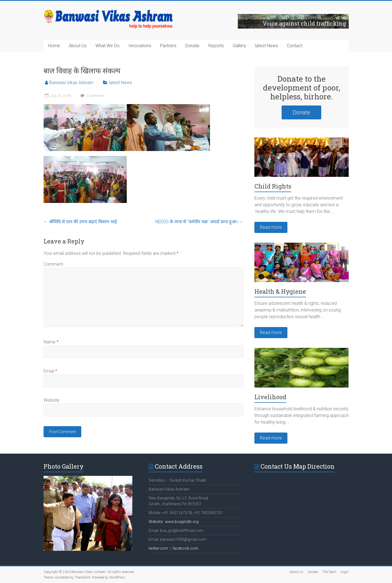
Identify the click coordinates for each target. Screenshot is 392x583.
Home (54, 46)
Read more (271, 227)
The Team (329, 572)
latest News (266, 46)
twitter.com (158, 548)
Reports (216, 46)
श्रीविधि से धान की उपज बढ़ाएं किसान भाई (80, 222)
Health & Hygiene (280, 291)
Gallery (239, 46)
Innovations (140, 46)
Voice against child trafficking (304, 23)
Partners (168, 46)
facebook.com (185, 548)
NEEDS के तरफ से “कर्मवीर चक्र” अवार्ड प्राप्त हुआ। (199, 222)
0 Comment (91, 96)
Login (345, 572)
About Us (78, 46)
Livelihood (270, 397)
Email (50, 371)
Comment (53, 264)
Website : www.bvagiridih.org (174, 522)
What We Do (108, 46)
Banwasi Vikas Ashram (71, 83)
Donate (192, 46)
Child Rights (273, 186)
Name (51, 342)
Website (51, 400)
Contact (295, 46)
